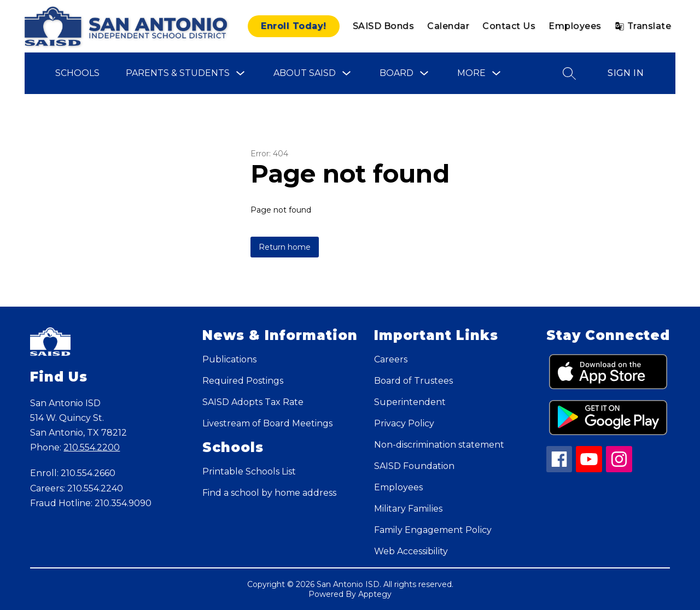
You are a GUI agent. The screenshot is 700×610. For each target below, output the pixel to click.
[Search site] (569, 73)
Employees (575, 26)
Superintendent (410, 402)
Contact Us (509, 26)
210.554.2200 (92, 447)
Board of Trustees (413, 381)
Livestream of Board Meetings (267, 423)
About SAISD (305, 73)
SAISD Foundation (414, 466)
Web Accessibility (411, 551)
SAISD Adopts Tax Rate (253, 402)
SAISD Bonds (384, 26)
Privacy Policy (404, 423)
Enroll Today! (294, 26)
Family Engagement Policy (433, 530)
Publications (229, 359)
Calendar (448, 26)
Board (396, 73)
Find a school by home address (269, 493)
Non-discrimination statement (439, 445)
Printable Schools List (249, 471)
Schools (77, 73)
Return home (285, 247)
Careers (391, 359)
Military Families (408, 509)
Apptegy (375, 594)
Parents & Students (178, 73)
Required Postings (243, 381)
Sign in (626, 73)
